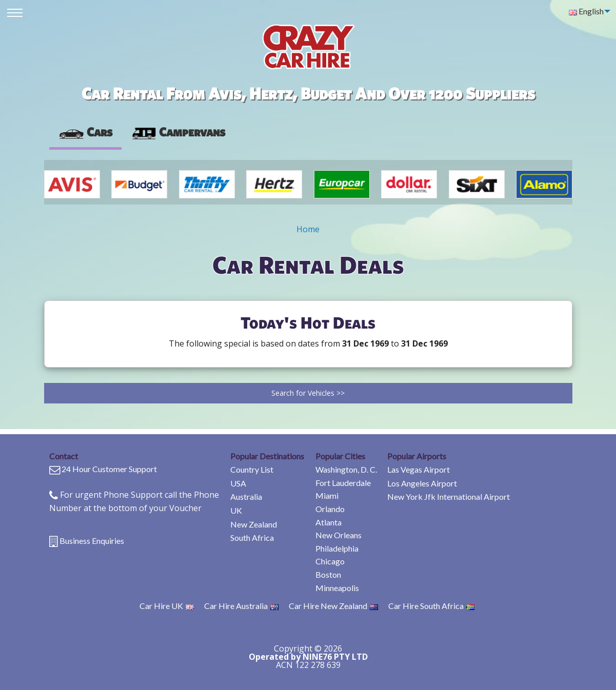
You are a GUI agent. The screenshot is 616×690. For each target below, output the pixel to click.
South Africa (252, 537)
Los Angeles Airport (422, 483)
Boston (328, 574)
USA (238, 483)
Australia (246, 496)
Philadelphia (337, 548)
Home (308, 229)
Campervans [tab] (178, 132)
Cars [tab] (85, 132)
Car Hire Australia (241, 606)
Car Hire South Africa (431, 606)
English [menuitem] (586, 11)
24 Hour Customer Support (109, 469)
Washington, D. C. (346, 469)
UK (236, 510)
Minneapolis (337, 588)
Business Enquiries (92, 541)
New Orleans (339, 535)
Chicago (330, 561)
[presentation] (178, 132)
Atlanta (329, 522)
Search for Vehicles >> (308, 393)
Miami (327, 495)
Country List (252, 469)
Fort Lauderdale (343, 483)
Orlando (330, 509)
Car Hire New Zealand (333, 606)
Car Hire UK (167, 606)
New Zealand (254, 524)
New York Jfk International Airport (449, 496)
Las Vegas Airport (419, 469)
